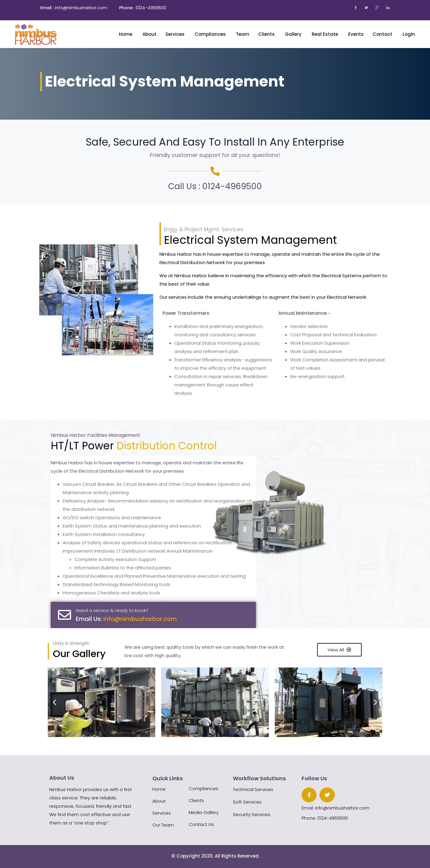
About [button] (149, 34)
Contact (383, 34)
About (159, 801)
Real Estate (325, 34)
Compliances (211, 34)
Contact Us (201, 824)
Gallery (294, 34)
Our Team (163, 825)
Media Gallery (204, 812)
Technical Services (253, 789)
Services (176, 34)
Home (126, 34)
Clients (267, 34)
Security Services (252, 814)
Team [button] (243, 34)
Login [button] (409, 34)
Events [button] (356, 34)
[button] (54, 702)
